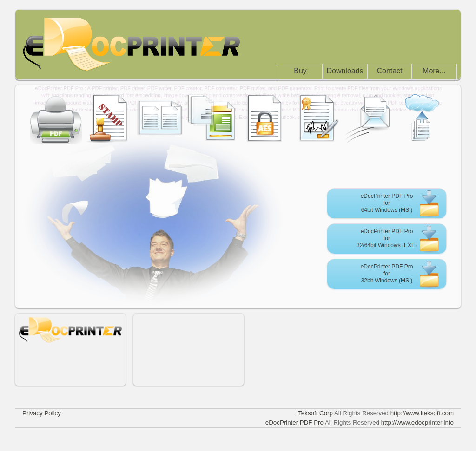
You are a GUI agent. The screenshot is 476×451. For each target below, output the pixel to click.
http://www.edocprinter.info (417, 422)
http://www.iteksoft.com (422, 413)
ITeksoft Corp (314, 413)
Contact (389, 71)
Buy (300, 71)
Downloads (345, 71)
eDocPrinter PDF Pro (294, 422)
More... (434, 71)
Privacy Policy (42, 413)
